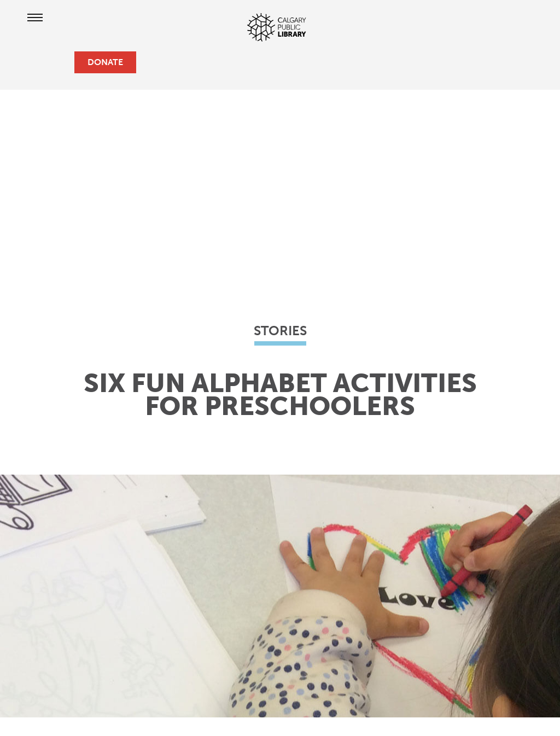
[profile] (44, 62)
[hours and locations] (26, 62)
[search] (61, 62)
